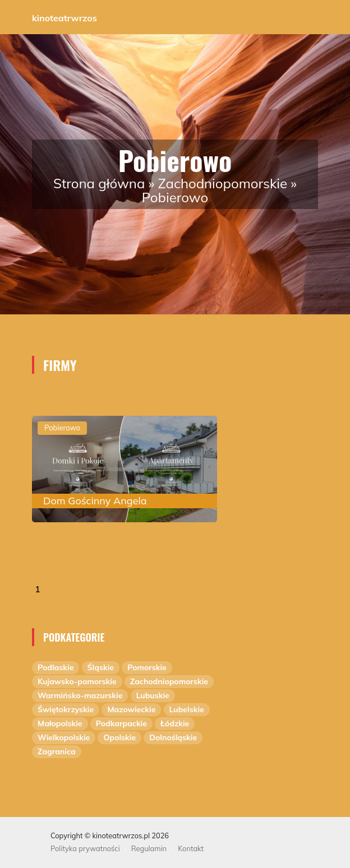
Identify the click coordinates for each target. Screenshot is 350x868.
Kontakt (191, 848)
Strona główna (99, 183)
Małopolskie (60, 723)
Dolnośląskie (173, 737)
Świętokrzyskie (66, 709)
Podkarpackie (121, 723)
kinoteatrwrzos (65, 18)
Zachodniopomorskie (223, 183)
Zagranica (57, 751)
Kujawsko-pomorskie (77, 681)
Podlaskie (56, 667)
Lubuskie (153, 695)
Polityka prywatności (85, 848)
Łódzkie (175, 723)
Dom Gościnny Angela (95, 501)
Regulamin (149, 848)
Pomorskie (147, 667)
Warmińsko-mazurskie (80, 695)
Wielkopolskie (64, 737)
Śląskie (101, 667)
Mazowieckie (131, 709)
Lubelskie (187, 709)
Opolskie (119, 737)
